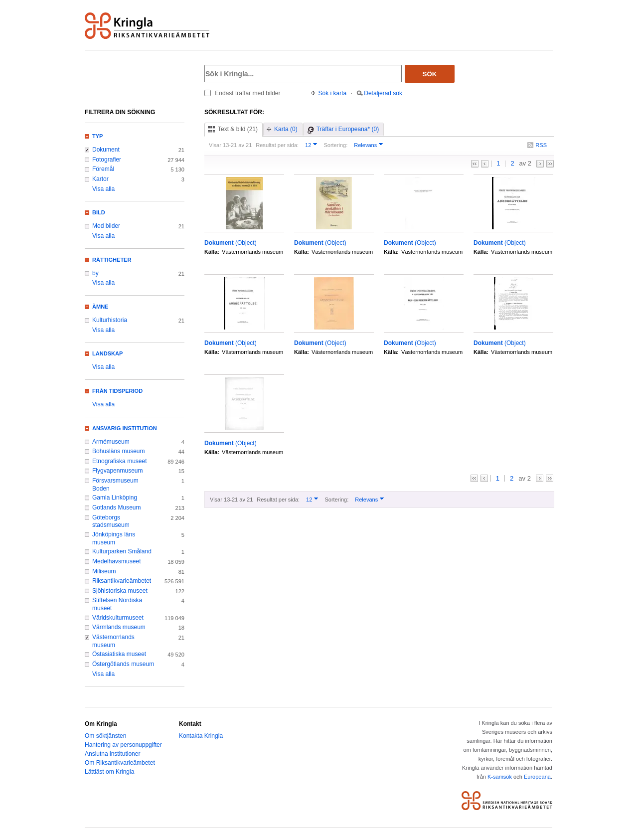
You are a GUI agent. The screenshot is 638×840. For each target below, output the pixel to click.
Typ (97, 136)
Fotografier (107, 160)
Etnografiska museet (120, 461)
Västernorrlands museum (113, 641)
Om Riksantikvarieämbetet (120, 763)
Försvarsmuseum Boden (115, 485)
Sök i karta (333, 93)
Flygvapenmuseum (118, 471)
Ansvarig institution (125, 428)
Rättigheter (112, 260)
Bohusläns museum (119, 451)
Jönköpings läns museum (114, 538)
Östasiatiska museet (119, 654)
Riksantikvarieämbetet (122, 581)
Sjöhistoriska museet (120, 591)
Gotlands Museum (117, 507)
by (95, 273)
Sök (430, 74)
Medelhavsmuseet (117, 561)
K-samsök (500, 777)
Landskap (107, 353)
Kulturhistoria (110, 320)
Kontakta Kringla (201, 736)
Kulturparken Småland (122, 551)
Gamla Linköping (115, 498)
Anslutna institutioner (112, 754)
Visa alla (103, 189)
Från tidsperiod (117, 391)
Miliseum (104, 571)
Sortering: (335, 145)
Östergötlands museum (123, 664)
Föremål (103, 169)
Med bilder (106, 226)
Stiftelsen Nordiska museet (117, 604)
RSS (541, 145)
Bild (99, 212)
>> (550, 164)
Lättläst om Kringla (109, 772)
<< (475, 164)
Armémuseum (111, 442)
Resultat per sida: (277, 145)
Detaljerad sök (383, 93)
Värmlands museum (119, 627)
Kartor (100, 179)
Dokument (106, 150)
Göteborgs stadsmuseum (111, 521)
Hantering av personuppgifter (123, 745)
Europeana (537, 777)
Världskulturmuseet (118, 618)
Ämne (100, 307)
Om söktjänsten (105, 736)
